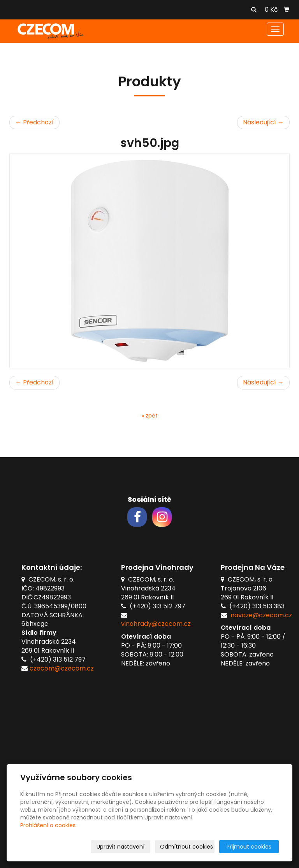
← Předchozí (34, 122)
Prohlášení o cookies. (48, 825)
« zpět (150, 416)
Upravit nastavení (120, 847)
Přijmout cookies (249, 847)
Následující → (263, 122)
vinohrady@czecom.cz (156, 624)
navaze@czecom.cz (261, 615)
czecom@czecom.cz (62, 668)
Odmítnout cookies (186, 847)
